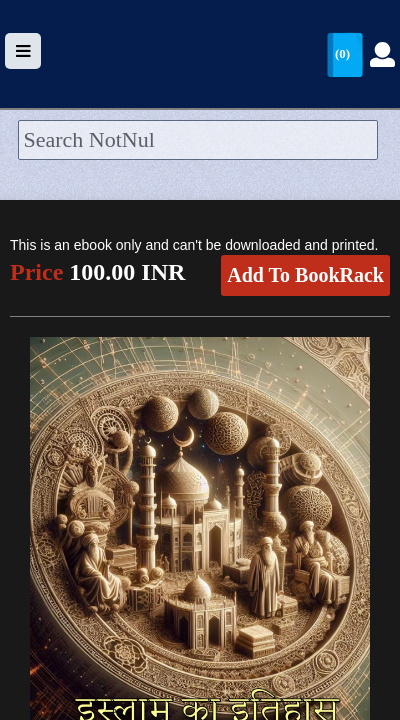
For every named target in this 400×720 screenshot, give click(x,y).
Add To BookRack (305, 275)
